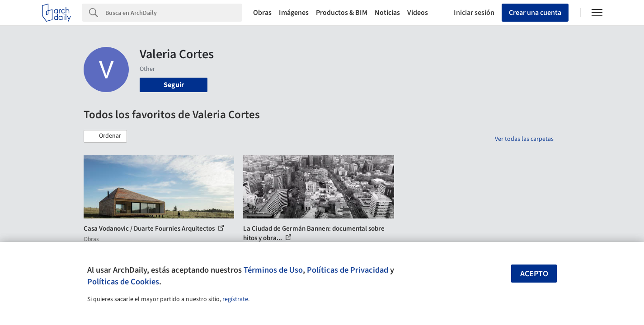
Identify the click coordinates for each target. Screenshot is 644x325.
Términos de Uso (273, 270)
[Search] (174, 13)
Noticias (387, 13)
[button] (105, 136)
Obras (262, 13)
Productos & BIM (342, 13)
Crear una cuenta (535, 13)
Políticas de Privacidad (348, 270)
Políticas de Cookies (123, 282)
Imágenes (294, 13)
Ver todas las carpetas (524, 139)
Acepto (534, 274)
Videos (418, 13)
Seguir (174, 85)
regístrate (235, 299)
